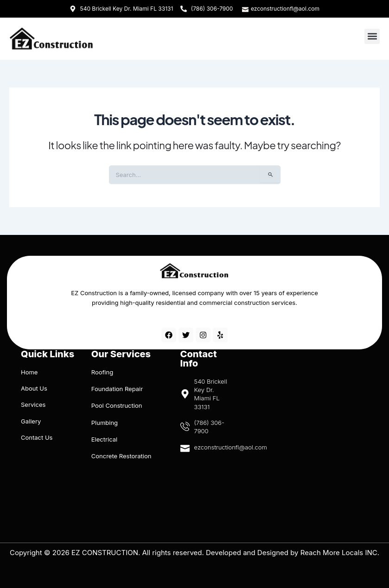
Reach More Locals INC (339, 553)
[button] (372, 36)
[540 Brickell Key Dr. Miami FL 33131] (206, 494)
